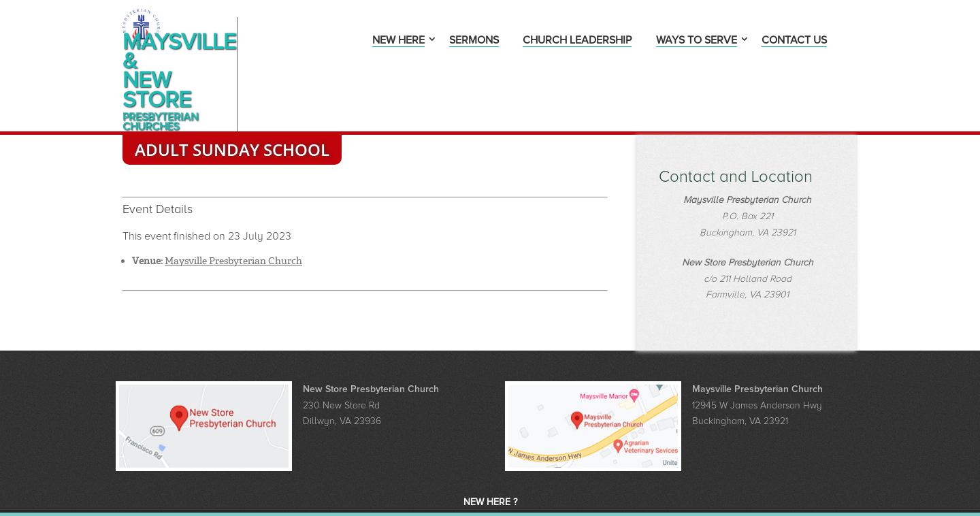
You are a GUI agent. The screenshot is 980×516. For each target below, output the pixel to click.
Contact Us (794, 41)
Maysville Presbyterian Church (233, 212)
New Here (398, 41)
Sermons (474, 41)
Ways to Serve (697, 41)
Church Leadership (577, 41)
